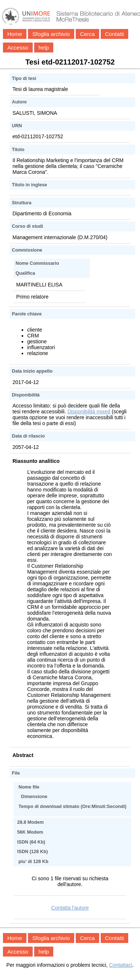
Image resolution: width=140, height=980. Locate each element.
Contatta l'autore (70, 908)
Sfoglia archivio (51, 34)
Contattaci (121, 965)
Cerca (87, 34)
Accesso (18, 47)
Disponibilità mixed (89, 412)
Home (15, 34)
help (44, 47)
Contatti (115, 34)
